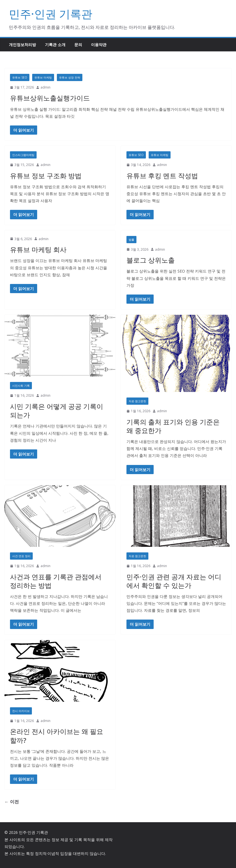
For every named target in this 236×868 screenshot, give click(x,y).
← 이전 (12, 802)
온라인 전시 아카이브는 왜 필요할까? (57, 736)
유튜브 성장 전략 (70, 77)
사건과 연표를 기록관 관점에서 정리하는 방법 (56, 581)
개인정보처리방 (22, 45)
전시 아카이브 (21, 711)
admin (45, 87)
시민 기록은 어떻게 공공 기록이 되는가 (57, 411)
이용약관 (99, 45)
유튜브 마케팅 (43, 77)
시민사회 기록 (21, 386)
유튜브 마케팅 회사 (38, 249)
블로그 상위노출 (151, 260)
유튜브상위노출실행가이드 (50, 98)
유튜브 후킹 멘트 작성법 (162, 176)
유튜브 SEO (20, 77)
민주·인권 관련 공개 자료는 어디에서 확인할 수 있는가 (174, 581)
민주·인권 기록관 (51, 14)
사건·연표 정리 (21, 556)
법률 (131, 240)
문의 (78, 45)
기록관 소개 (55, 45)
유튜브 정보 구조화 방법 (46, 176)
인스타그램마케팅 (23, 155)
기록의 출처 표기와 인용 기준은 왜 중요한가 (173, 426)
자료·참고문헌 (137, 401)
